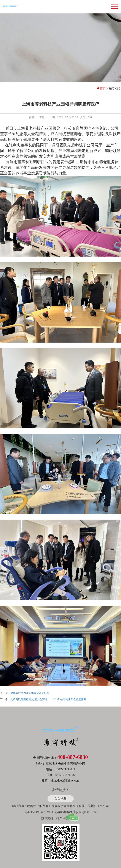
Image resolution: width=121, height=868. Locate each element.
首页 (102, 88)
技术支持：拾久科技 (55, 818)
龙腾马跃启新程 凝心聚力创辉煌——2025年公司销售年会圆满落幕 (48, 699)
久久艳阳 (60, 799)
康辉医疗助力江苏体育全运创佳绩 (30, 693)
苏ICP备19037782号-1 (39, 812)
